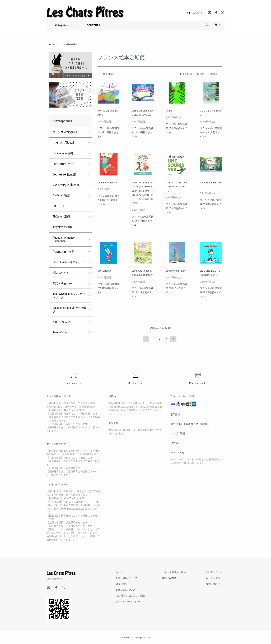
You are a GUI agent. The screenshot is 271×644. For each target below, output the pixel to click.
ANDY (169, 111)
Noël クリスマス (64, 325)
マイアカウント (194, 12)
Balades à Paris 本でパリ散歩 (69, 313)
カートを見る (215, 577)
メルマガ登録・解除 (181, 572)
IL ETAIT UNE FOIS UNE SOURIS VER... (176, 187)
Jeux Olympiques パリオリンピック (68, 299)
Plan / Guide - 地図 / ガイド (68, 264)
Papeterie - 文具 (64, 252)
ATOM (181, 577)
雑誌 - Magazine (64, 287)
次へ (173, 339)
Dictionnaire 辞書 (64, 153)
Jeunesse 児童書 (64, 174)
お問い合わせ (215, 583)
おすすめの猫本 (63, 227)
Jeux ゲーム (61, 336)
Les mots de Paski (176, 271)
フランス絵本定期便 (69, 44)
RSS (173, 577)
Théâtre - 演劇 (62, 217)
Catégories (61, 25)
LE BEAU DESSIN (107, 183)
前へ (147, 339)
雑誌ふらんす (62, 276)
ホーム (52, 44)
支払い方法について (137, 589)
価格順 (201, 74)
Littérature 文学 (63, 164)
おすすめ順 (186, 74)
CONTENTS (93, 25)
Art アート (60, 206)
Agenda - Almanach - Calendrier (67, 239)
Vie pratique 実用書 (66, 185)
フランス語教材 (63, 143)
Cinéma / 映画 (62, 196)
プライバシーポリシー (138, 601)
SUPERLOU (104, 271)
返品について (133, 583)
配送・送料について (137, 577)
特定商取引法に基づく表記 (140, 595)
